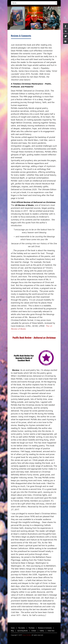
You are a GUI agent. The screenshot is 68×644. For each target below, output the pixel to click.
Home (13, 628)
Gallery (42, 631)
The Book (31, 628)
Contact (34, 631)
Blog (12, 631)
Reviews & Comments (21, 36)
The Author (22, 628)
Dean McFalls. (27, 635)
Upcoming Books (23, 631)
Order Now (51, 631)
